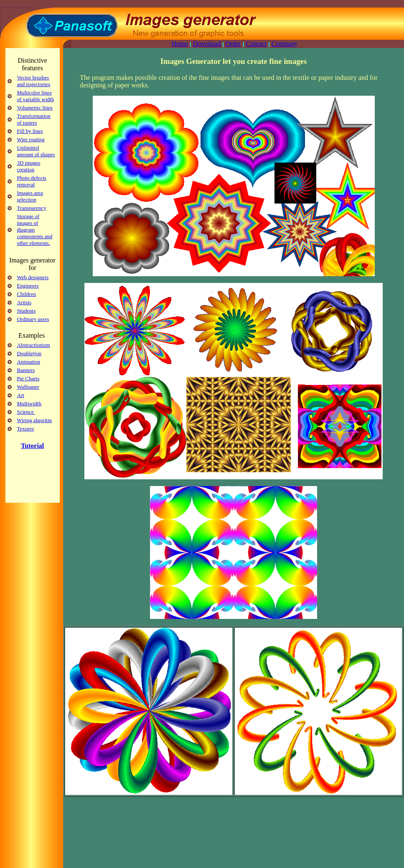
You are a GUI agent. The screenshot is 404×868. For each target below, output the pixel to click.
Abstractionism (33, 345)
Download (207, 44)
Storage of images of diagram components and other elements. (34, 230)
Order (233, 44)
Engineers (28, 286)
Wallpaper (28, 387)
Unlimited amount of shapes (36, 151)
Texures (25, 429)
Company (285, 44)
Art (20, 395)
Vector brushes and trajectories (33, 81)
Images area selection (30, 196)
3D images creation (28, 166)
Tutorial (32, 446)
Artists (24, 302)
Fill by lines (30, 131)
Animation (28, 362)
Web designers (33, 277)
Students (26, 311)
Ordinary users (33, 319)
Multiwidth (29, 403)
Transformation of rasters (33, 119)
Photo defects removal (31, 181)
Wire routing (30, 139)
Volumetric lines (34, 108)
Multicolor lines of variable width (35, 96)
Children (26, 294)
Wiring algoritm (34, 420)
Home (180, 44)
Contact (256, 44)
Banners (26, 370)
